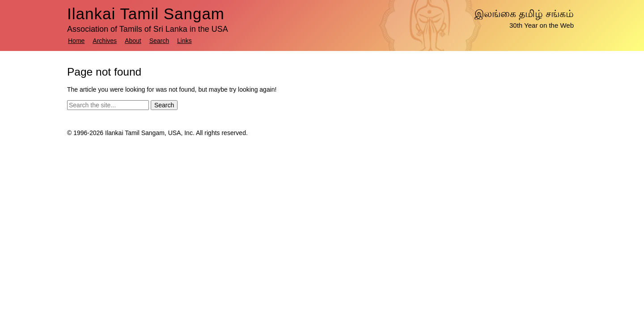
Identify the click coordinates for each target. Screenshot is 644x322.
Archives (105, 41)
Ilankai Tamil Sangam (146, 14)
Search (159, 41)
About (133, 41)
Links (184, 41)
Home (76, 41)
